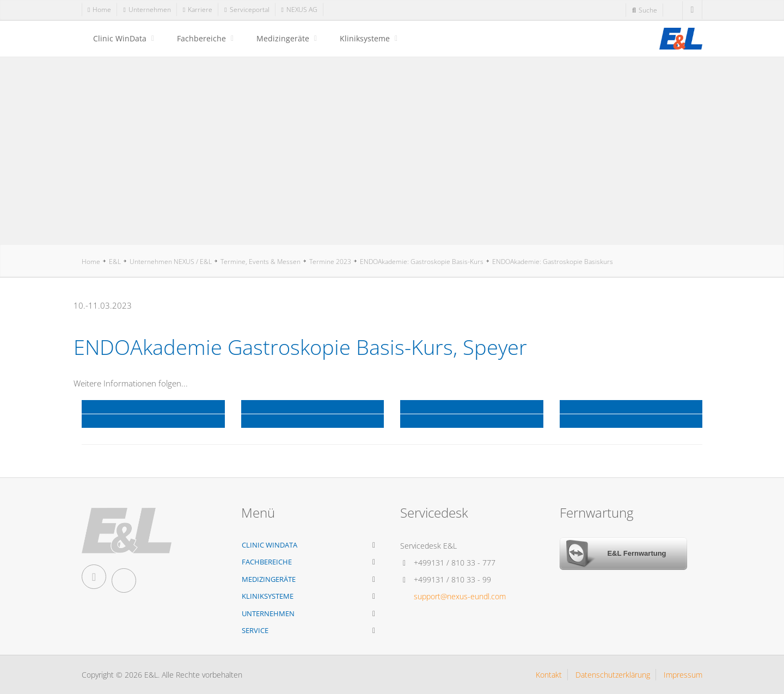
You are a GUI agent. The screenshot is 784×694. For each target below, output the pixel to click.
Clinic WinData (120, 38)
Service (255, 630)
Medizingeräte (283, 38)
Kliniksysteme (365, 38)
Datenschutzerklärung (613, 675)
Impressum (683, 675)
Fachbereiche (201, 38)
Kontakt (549, 675)
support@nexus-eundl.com (460, 596)
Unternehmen (268, 613)
